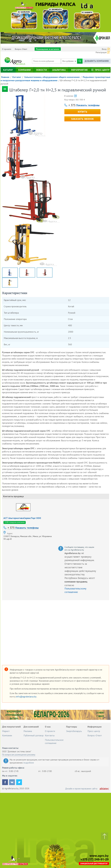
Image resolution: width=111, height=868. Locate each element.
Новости (41, 70)
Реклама (28, 731)
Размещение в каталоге (48, 49)
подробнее (29, 763)
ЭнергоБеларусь (74, 731)
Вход (104, 49)
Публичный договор (34, 735)
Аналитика (59, 70)
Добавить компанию (97, 61)
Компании (25, 70)
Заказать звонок (82, 119)
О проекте (7, 49)
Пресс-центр (102, 70)
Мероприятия (79, 70)
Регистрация (101, 52)
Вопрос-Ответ (21, 49)
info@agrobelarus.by (26, 697)
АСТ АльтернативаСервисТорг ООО (22, 518)
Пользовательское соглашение (54, 741)
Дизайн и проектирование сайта (81, 789)
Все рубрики (69, 61)
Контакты (50, 735)
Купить (82, 112)
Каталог (8, 70)
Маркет (6, 731)
